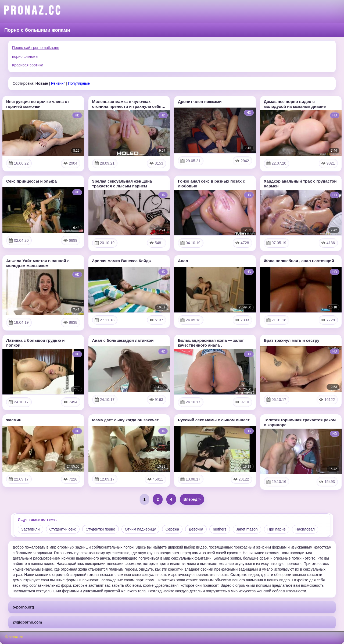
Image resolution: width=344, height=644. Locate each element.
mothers (220, 529)
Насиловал (305, 529)
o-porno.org (23, 607)
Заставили (31, 529)
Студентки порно (101, 529)
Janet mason (247, 529)
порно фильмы (25, 56)
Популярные (79, 83)
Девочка (196, 529)
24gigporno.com (27, 622)
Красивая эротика (28, 65)
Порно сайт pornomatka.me (36, 48)
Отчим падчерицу (140, 529)
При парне (277, 529)
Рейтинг (58, 83)
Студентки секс (63, 529)
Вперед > (192, 499)
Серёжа (172, 529)
